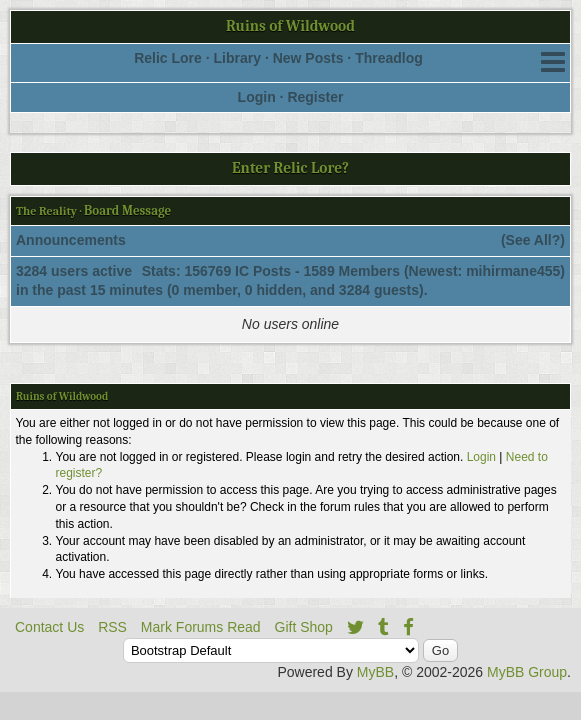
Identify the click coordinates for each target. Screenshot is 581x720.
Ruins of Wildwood (290, 26)
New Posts (308, 58)
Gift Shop (304, 627)
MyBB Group (527, 672)
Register (315, 97)
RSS (112, 627)
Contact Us (49, 627)
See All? (533, 240)
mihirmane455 (513, 271)
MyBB (375, 672)
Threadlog (389, 58)
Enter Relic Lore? (290, 168)
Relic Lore (168, 58)
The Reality (46, 211)
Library (237, 58)
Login (257, 97)
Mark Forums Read (201, 627)
